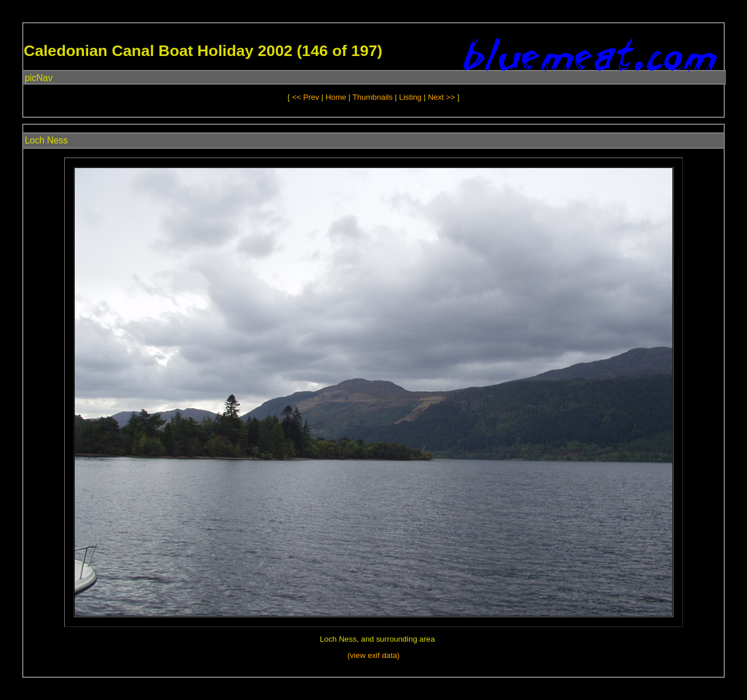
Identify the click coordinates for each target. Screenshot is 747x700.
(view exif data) (373, 655)
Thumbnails (373, 97)
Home (336, 97)
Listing (411, 97)
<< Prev (306, 97)
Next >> (442, 97)
